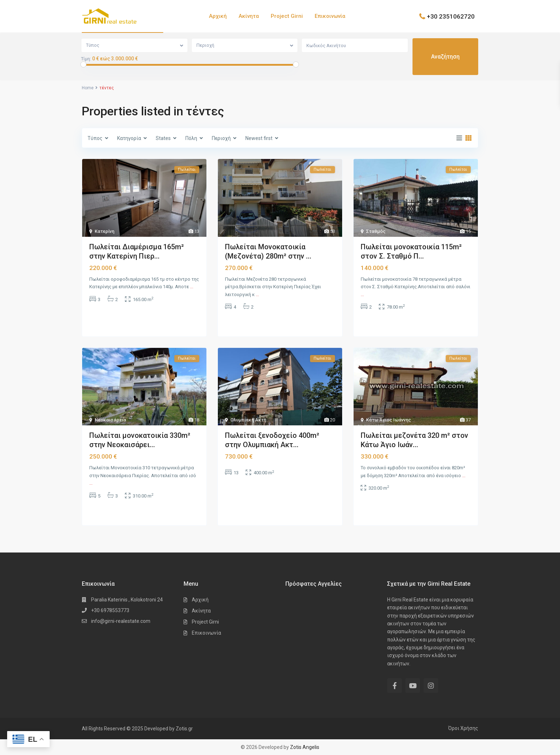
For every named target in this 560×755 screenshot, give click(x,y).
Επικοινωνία (330, 16)
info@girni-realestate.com (121, 621)
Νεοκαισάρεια (110, 420)
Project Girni (287, 16)
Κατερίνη (104, 231)
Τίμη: (86, 59)
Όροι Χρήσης (463, 728)
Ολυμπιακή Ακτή (248, 420)
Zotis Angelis (305, 747)
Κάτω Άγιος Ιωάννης (389, 420)
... (192, 287)
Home (88, 88)
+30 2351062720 (451, 16)
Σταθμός (376, 231)
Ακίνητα (249, 16)
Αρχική (218, 16)
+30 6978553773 (110, 610)
